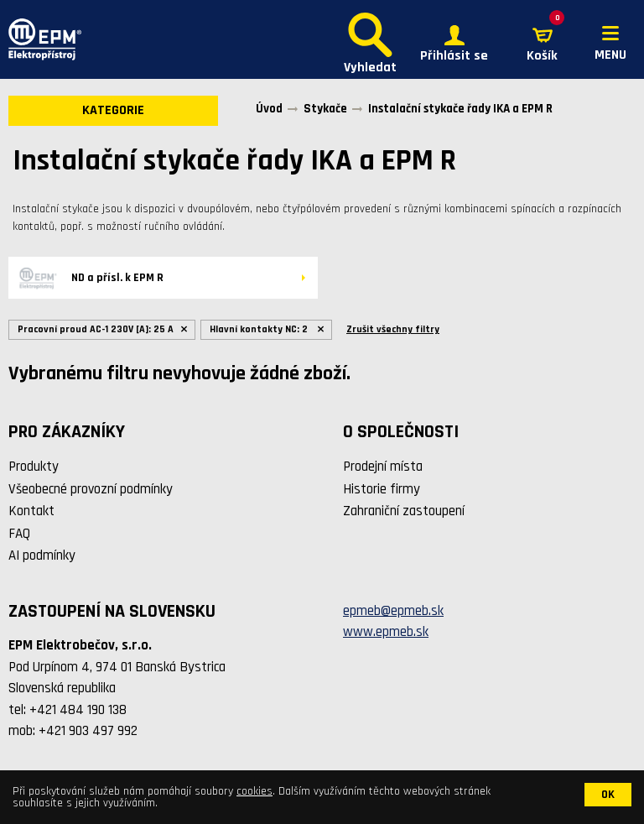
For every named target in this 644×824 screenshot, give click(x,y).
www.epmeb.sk (386, 632)
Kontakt (31, 511)
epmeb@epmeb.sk (393, 611)
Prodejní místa (383, 467)
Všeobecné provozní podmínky (91, 489)
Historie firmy (382, 489)
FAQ (19, 534)
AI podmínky (42, 555)
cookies (254, 791)
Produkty (34, 467)
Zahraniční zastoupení (404, 511)
